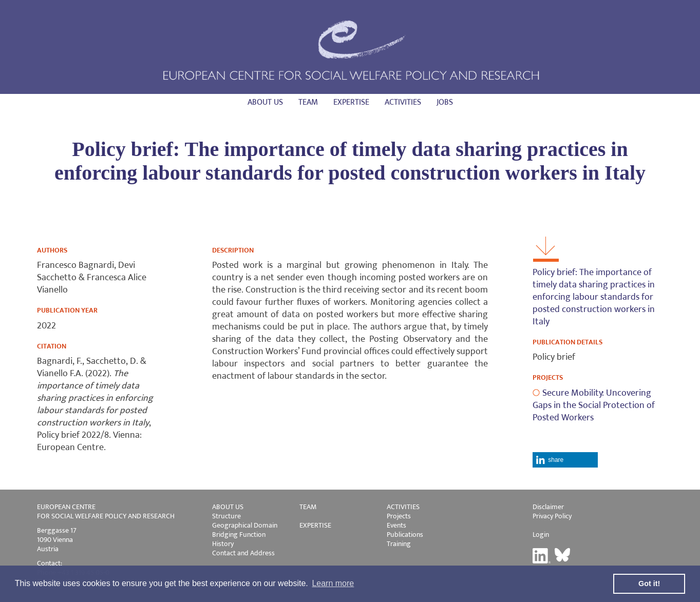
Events (396, 525)
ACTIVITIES (403, 507)
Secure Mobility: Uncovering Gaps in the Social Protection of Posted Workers (594, 405)
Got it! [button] (649, 584)
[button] (565, 460)
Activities (403, 102)
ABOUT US (228, 507)
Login (541, 535)
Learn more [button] (333, 583)
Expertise (351, 102)
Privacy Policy (552, 516)
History (223, 544)
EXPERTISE (315, 525)
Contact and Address (243, 553)
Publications (405, 535)
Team (308, 102)
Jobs (445, 102)
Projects (399, 516)
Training (399, 544)
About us (265, 102)
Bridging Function (239, 535)
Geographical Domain (245, 525)
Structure (226, 516)
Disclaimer (548, 507)
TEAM (308, 507)
